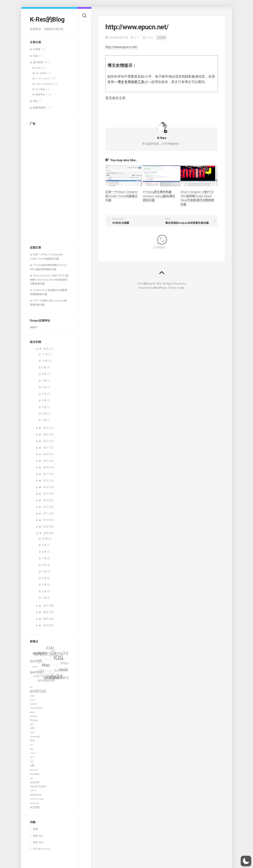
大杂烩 (37, 49)
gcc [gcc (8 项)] (32, 724)
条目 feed (38, 836)
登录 (35, 829)
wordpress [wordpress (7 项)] (34, 803)
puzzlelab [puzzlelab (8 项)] (35, 774)
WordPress (160, 288)
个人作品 (40, 89)
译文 (35, 101)
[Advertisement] (44, 181)
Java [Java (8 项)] (32, 732)
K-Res (150, 38)
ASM (38, 68)
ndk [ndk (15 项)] (32, 766)
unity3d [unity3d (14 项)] (35, 782)
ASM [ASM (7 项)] (32, 696)
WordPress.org (42, 849)
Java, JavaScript (44, 84)
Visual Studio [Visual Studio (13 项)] (38, 786)
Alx (182, 288)
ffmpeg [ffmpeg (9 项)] (34, 720)
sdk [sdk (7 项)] (31, 778)
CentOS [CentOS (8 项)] (33, 704)
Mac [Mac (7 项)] (32, 749)
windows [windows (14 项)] (36, 795)
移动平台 (40, 95)
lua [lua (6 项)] (31, 745)
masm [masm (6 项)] (33, 753)
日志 (35, 56)
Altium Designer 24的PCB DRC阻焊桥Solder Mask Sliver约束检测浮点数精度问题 (49, 280)
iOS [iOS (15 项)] (32, 728)
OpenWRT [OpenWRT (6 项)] (34, 770)
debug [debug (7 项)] (33, 712)
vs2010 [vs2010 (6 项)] (33, 791)
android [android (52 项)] (38, 691)
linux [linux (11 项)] (32, 740)
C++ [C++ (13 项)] (32, 700)
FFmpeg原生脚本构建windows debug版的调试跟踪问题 (159, 196)
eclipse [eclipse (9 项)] (33, 716)
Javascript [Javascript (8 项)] (35, 736)
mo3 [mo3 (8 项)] (32, 762)
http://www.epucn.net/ (122, 47)
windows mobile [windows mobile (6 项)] (37, 799)
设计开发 (38, 62)
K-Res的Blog (47, 19)
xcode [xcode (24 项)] (35, 807)
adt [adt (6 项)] (31, 687)
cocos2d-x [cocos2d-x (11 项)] (36, 708)
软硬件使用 (39, 108)
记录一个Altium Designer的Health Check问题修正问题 (122, 196)
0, (136, 38)
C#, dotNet (41, 73)
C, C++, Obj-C (42, 79)
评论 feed (38, 842)
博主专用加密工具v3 (133, 82)
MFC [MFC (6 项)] (32, 757)
